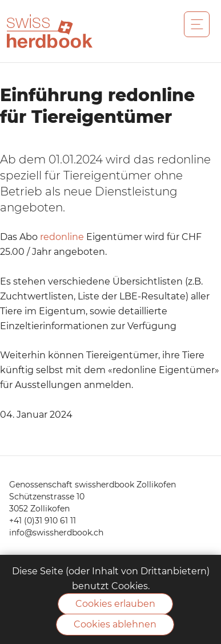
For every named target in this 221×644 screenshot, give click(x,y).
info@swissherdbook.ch (56, 533)
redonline (62, 237)
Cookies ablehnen (115, 624)
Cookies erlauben (115, 604)
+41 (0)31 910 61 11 (43, 521)
